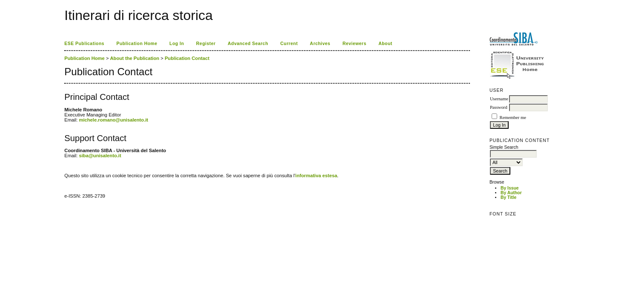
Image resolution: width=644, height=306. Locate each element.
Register (206, 44)
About (385, 44)
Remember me (513, 118)
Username (499, 99)
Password (499, 107)
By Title (508, 197)
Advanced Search (248, 44)
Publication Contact (187, 58)
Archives (320, 44)
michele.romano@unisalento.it (114, 120)
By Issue (510, 188)
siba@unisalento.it (100, 156)
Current (289, 44)
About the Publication (135, 58)
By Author (511, 193)
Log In (177, 44)
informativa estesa (316, 176)
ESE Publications (84, 44)
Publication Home (137, 44)
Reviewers (355, 44)
